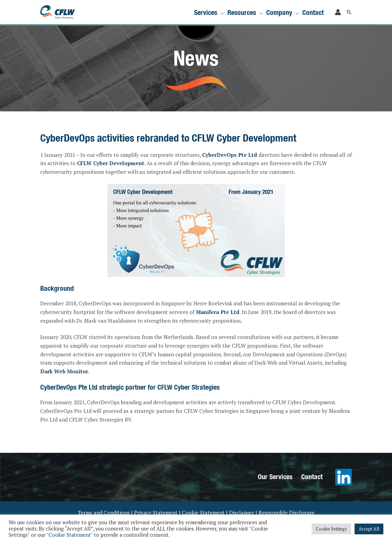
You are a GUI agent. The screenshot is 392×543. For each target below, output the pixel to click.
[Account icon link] (338, 12)
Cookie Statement (203, 512)
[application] (221, 12)
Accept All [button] (369, 529)
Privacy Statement (156, 512)
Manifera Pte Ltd (218, 312)
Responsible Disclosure (286, 512)
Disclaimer (242, 512)
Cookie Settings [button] (331, 529)
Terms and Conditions (104, 512)
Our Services (275, 477)
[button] (349, 12)
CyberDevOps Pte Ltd (230, 155)
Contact (312, 477)
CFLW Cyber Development (111, 163)
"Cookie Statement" (69, 535)
